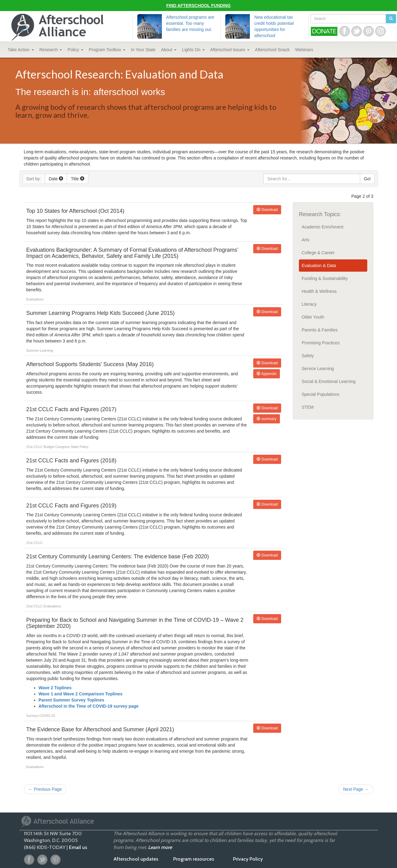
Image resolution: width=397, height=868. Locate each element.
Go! (367, 179)
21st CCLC (35, 447)
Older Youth (313, 317)
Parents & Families (320, 330)
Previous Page (45, 789)
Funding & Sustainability (325, 278)
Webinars (304, 50)
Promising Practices (321, 343)
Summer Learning (40, 350)
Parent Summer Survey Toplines (71, 700)
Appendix (267, 374)
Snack (272, 50)
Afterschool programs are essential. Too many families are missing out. (190, 23)
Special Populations (321, 394)
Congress (63, 447)
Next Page (356, 789)
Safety (308, 356)
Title (78, 179)
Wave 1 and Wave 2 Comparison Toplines (81, 694)
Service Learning (318, 369)
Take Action (21, 50)
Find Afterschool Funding (199, 6)
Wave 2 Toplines (55, 688)
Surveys (33, 716)
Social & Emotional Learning (329, 381)
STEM (308, 407)
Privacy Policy (248, 859)
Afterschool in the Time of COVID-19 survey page (89, 706)
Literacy (309, 304)
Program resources (194, 859)
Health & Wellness (319, 291)
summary (267, 419)
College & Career (318, 253)
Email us (78, 847)
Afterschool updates (136, 859)
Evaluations (35, 299)
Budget (49, 447)
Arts (305, 240)
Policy (75, 50)
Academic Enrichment (323, 227)
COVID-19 (47, 716)
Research (51, 50)
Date (56, 179)
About (169, 50)
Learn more (160, 847)
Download (267, 210)
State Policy (79, 447)
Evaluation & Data (319, 266)
